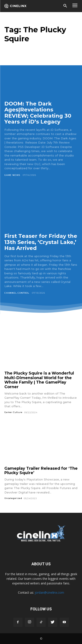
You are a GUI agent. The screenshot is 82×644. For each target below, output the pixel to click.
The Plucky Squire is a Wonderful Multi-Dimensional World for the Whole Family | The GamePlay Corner (39, 380)
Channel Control (17, 293)
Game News (12, 175)
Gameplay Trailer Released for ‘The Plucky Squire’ (41, 471)
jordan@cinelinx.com (49, 592)
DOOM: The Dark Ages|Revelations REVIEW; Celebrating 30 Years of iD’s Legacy (38, 113)
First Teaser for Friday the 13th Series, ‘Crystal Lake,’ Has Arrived (41, 242)
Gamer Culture (13, 412)
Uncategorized (13, 498)
